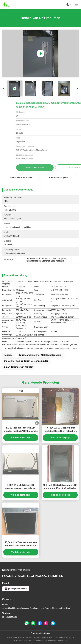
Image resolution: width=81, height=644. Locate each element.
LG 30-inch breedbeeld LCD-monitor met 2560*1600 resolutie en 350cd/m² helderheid (21, 430)
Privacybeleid (36, 633)
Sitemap (47, 633)
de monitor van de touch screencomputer (26, 361)
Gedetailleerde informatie (20, 177)
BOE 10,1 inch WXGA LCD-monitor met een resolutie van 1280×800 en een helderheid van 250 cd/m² (21, 487)
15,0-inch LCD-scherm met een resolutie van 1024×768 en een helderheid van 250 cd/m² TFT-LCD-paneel (21, 544)
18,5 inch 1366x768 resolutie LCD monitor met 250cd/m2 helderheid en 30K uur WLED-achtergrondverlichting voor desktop (60, 487)
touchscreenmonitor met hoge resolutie (40, 355)
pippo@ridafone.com (16, 589)
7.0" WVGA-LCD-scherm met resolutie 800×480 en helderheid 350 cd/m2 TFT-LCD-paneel (60, 430)
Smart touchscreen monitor (18, 367)
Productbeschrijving (58, 177)
